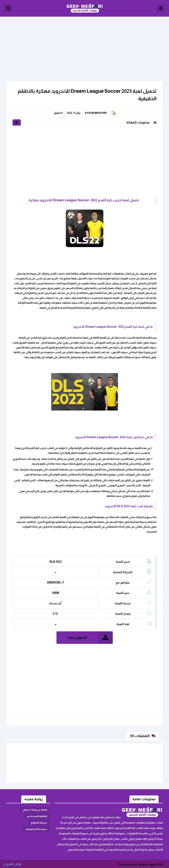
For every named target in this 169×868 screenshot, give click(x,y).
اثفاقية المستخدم (37, 816)
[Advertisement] (84, 46)
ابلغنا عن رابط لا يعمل (35, 810)
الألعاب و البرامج (84, 8)
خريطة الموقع (39, 823)
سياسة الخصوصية (36, 829)
